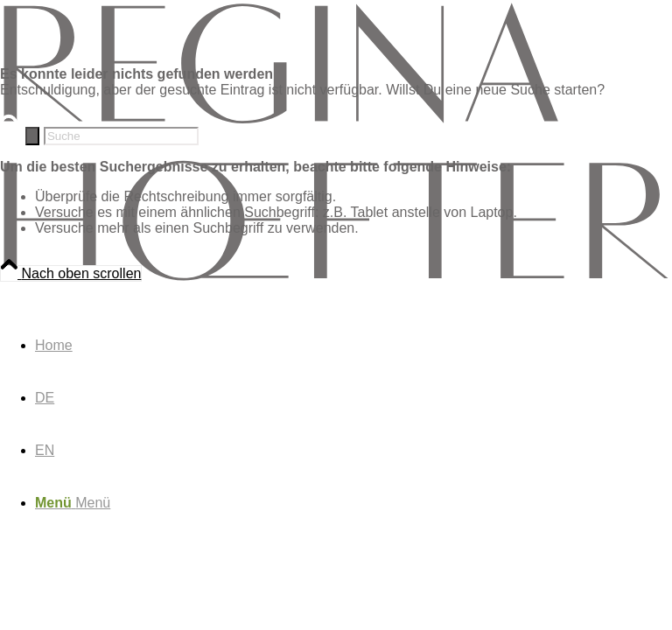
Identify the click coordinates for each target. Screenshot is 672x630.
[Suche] (121, 136)
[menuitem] (353, 346)
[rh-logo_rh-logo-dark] (336, 279)
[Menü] (73, 503)
